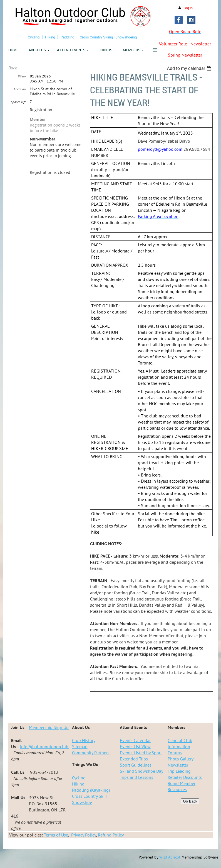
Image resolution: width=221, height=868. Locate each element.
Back (13, 68)
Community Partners (91, 753)
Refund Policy (111, 835)
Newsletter (178, 765)
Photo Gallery (181, 759)
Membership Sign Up (49, 727)
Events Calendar (135, 740)
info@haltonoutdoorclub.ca (47, 747)
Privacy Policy (84, 835)
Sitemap (80, 747)
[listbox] (190, 68)
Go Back (190, 801)
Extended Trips (134, 759)
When (22, 76)
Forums (175, 753)
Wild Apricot (170, 857)
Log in (188, 8)
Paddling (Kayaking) (91, 790)
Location (20, 89)
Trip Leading (179, 771)
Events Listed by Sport (141, 753)
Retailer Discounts (185, 777)
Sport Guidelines (136, 765)
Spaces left (18, 102)
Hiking (50, 37)
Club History (84, 740)
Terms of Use (56, 835)
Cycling (34, 37)
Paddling (67, 37)
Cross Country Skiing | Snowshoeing (108, 37)
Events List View (135, 747)
